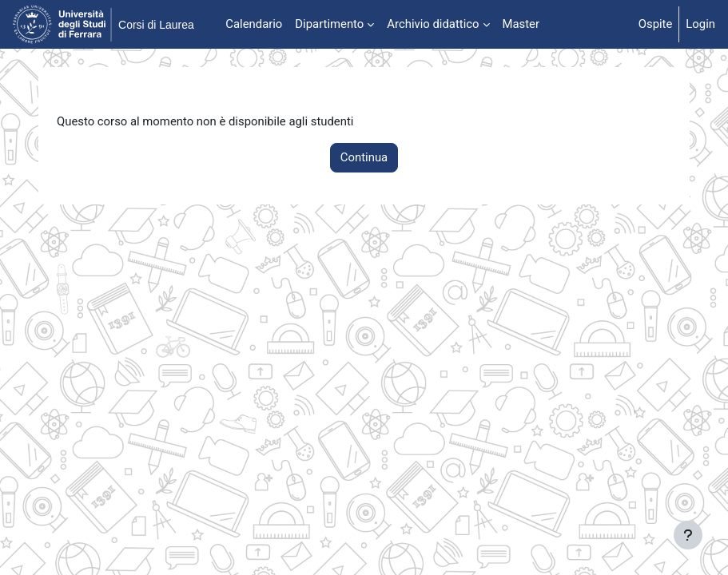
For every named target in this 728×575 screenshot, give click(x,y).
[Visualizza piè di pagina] (688, 535)
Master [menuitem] (521, 24)
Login (700, 24)
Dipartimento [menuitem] (329, 24)
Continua (364, 157)
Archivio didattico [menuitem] (433, 24)
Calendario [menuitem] (254, 24)
